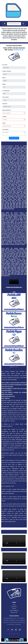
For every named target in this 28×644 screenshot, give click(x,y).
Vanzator (5, 104)
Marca (4, 78)
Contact (14, 609)
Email (4, 123)
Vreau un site (14, 612)
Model (4, 84)
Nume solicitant (7, 110)
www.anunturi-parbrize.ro (7, 146)
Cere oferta (14, 607)
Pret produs (6, 97)
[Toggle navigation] (5, 24)
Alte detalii (5, 130)
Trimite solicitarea (14, 138)
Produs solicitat (7, 71)
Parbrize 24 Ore (19, 50)
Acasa (14, 605)
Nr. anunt (5, 65)
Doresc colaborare (14, 611)
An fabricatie (6, 91)
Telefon (4, 117)
